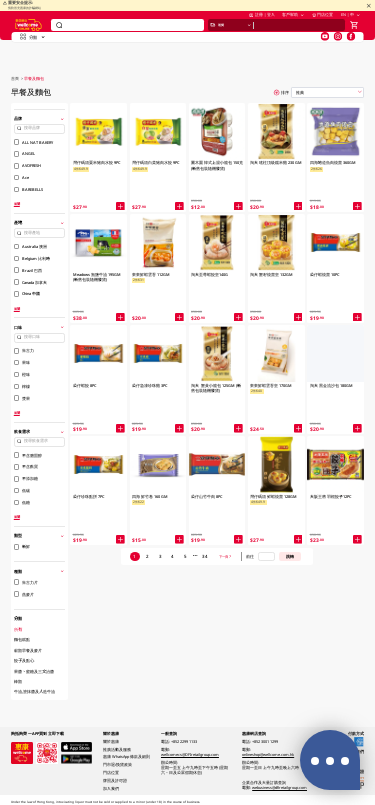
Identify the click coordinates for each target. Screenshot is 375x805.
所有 (18, 629)
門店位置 (323, 21)
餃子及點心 (24, 660)
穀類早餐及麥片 (28, 650)
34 (205, 556)
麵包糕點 (22, 639)
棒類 (18, 681)
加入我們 (111, 788)
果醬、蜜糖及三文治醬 (34, 671)
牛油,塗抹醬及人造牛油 (34, 691)
